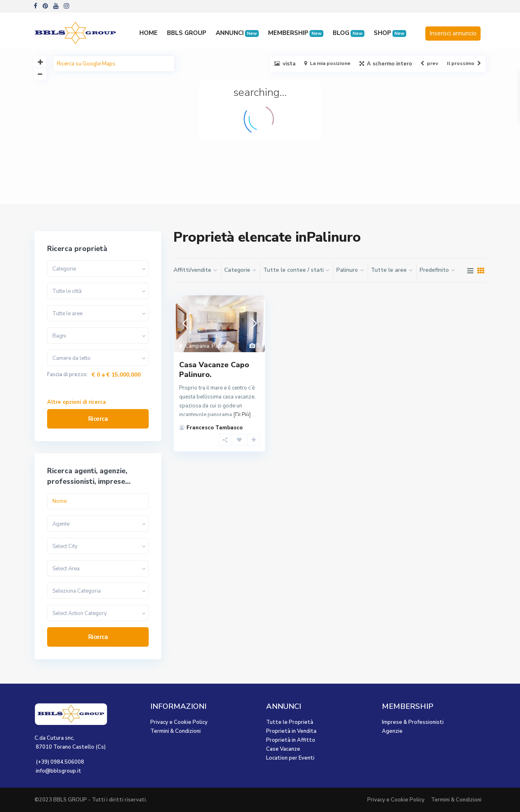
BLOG (349, 33)
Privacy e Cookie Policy (179, 722)
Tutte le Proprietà (290, 722)
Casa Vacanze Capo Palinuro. (214, 369)
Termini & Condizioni (175, 731)
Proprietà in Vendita (291, 731)
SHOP (390, 33)
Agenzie (392, 731)
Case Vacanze (283, 749)
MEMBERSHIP (296, 33)
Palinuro (222, 346)
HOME (148, 33)
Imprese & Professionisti (413, 722)
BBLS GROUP (187, 33)
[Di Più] (242, 415)
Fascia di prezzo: (67, 375)
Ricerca (98, 419)
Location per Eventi (290, 758)
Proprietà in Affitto (291, 740)
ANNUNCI (237, 33)
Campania (197, 346)
